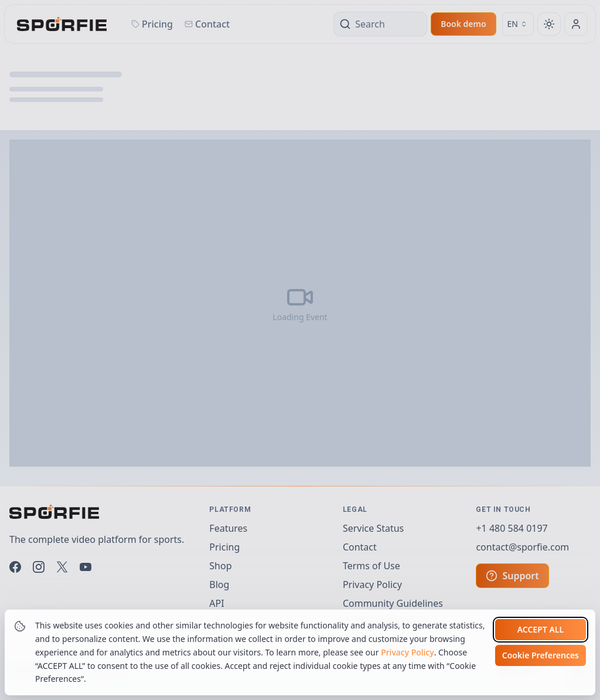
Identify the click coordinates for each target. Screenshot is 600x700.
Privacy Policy (407, 652)
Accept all (541, 629)
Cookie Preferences (541, 655)
